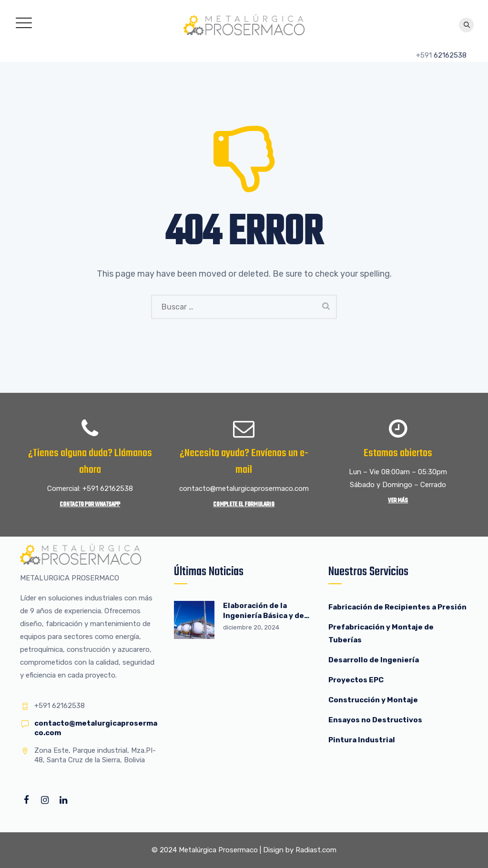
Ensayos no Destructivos (375, 720)
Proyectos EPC (356, 680)
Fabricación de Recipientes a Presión (398, 607)
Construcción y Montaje (373, 700)
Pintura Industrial (362, 740)
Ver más (398, 501)
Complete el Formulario (244, 504)
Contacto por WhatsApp (90, 504)
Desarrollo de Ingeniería (374, 660)
